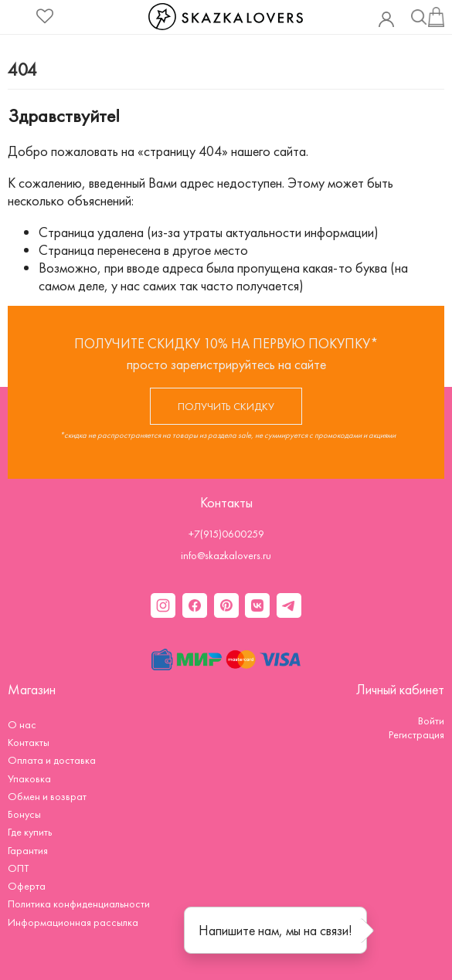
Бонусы (24, 814)
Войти (431, 721)
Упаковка (29, 778)
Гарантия (28, 850)
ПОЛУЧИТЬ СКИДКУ (226, 406)
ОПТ (18, 868)
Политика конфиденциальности (79, 904)
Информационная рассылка (73, 922)
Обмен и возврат (47, 796)
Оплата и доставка (52, 760)
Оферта (27, 886)
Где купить (30, 832)
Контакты (29, 742)
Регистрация (416, 734)
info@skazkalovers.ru (226, 555)
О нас (22, 724)
